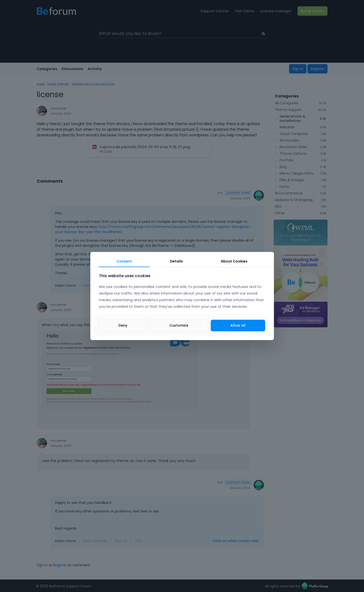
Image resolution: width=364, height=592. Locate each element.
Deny (123, 325)
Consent (124, 261)
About (234, 261)
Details (176, 261)
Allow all (238, 325)
